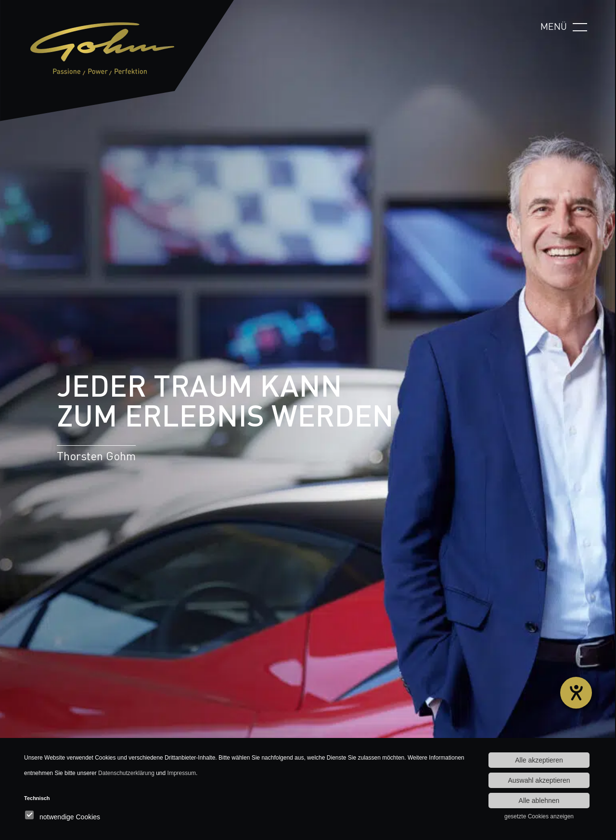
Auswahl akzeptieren (539, 780)
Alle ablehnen (539, 801)
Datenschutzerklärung (126, 773)
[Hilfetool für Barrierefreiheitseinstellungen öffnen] (576, 693)
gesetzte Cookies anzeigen (539, 816)
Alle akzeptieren (539, 760)
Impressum (182, 773)
